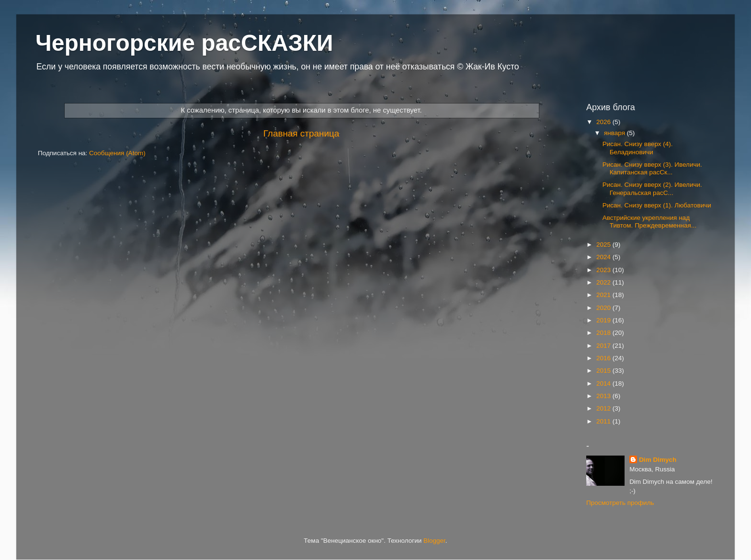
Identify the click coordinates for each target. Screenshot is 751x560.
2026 (604, 122)
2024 (604, 257)
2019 (604, 320)
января (615, 133)
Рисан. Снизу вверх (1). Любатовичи (657, 205)
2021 (604, 295)
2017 (604, 346)
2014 (604, 383)
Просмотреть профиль (620, 503)
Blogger (434, 541)
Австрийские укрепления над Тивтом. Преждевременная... (649, 222)
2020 (604, 308)
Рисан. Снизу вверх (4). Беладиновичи (638, 148)
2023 (604, 270)
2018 (604, 333)
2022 (604, 282)
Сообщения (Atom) (117, 153)
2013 (604, 396)
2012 (604, 408)
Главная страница (302, 133)
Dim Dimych (658, 460)
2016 (604, 358)
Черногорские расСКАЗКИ (184, 43)
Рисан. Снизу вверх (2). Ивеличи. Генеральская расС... (652, 189)
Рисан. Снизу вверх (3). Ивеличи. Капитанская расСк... (652, 168)
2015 (604, 371)
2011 (604, 421)
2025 (604, 245)
